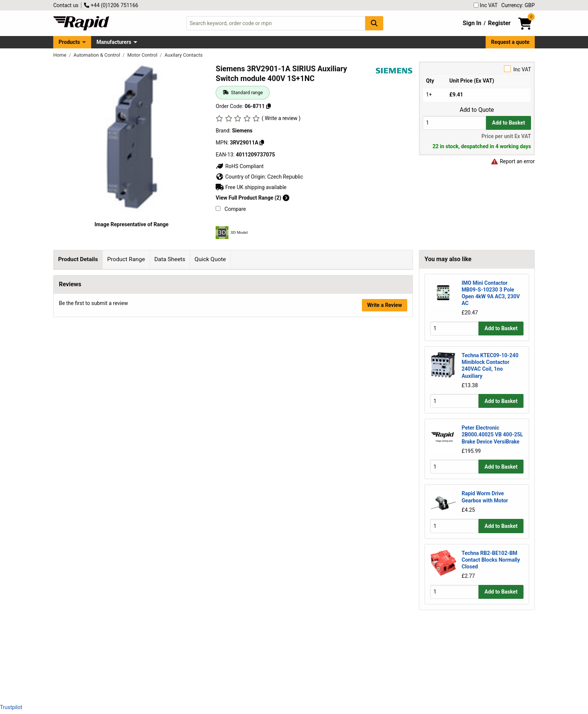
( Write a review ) (281, 118)
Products (69, 42)
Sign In (472, 23)
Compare (231, 209)
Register (499, 23)
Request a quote (510, 42)
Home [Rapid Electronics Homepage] (60, 55)
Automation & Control (97, 55)
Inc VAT (486, 5)
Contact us (66, 5)
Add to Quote (477, 110)
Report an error (513, 161)
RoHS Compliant (240, 166)
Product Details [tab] (78, 259)
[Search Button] (374, 23)
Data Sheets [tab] (170, 259)
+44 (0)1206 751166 (111, 5)
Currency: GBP (518, 5)
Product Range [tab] (126, 259)
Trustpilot (11, 707)
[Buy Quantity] (454, 123)
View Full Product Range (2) (252, 198)
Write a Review (385, 678)
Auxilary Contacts (184, 55)
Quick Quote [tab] (210, 259)
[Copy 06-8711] (268, 106)
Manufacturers (114, 42)
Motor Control (143, 55)
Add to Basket (508, 123)
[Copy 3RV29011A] (262, 143)
